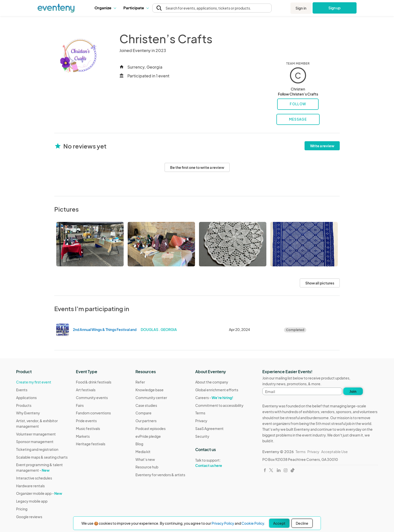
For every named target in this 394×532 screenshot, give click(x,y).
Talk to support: (219, 463)
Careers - (214, 398)
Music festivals (88, 428)
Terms (200, 413)
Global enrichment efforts (217, 390)
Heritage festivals (91, 444)
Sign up (335, 8)
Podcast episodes (151, 428)
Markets (83, 436)
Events (22, 390)
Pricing (22, 509)
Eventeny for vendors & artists (160, 475)
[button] (105, 8)
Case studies (146, 405)
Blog (139, 444)
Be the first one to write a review (197, 167)
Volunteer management (36, 434)
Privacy (201, 421)
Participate (136, 8)
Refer (140, 382)
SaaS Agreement (209, 428)
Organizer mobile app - (39, 493)
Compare (143, 413)
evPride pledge (148, 436)
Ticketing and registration (37, 449)
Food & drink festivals (94, 382)
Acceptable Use (334, 452)
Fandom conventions (93, 413)
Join (353, 391)
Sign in (301, 8)
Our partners (146, 421)
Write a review (322, 146)
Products (24, 405)
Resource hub (147, 467)
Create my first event (34, 382)
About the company (212, 382)
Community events (92, 398)
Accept (279, 523)
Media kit (143, 452)
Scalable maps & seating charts (42, 457)
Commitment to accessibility (219, 405)
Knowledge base (150, 390)
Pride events (86, 421)
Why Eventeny (28, 413)
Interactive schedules (34, 478)
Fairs (80, 405)
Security (202, 436)
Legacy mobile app (32, 501)
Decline (302, 523)
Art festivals (86, 390)
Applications (26, 398)
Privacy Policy (223, 523)
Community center (151, 398)
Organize (105, 8)
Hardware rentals (30, 486)
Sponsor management (35, 442)
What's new (145, 459)
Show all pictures (320, 283)
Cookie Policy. (253, 523)
